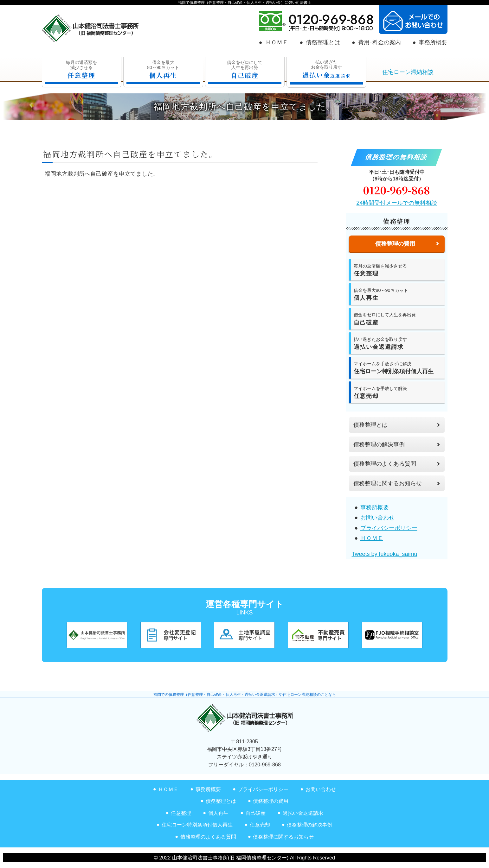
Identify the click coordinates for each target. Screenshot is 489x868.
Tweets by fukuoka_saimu (385, 554)
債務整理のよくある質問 (397, 464)
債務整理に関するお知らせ (397, 483)
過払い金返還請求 (303, 813)
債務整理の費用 (271, 801)
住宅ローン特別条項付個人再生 (197, 825)
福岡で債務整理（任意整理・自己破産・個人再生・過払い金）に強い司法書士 (245, 3)
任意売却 (260, 825)
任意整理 (181, 813)
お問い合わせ (377, 518)
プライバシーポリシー (389, 528)
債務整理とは (323, 42)
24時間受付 (396, 203)
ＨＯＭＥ (277, 42)
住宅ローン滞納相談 (408, 72)
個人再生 (218, 813)
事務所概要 (433, 42)
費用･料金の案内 (380, 42)
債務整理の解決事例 (397, 444)
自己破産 (255, 813)
